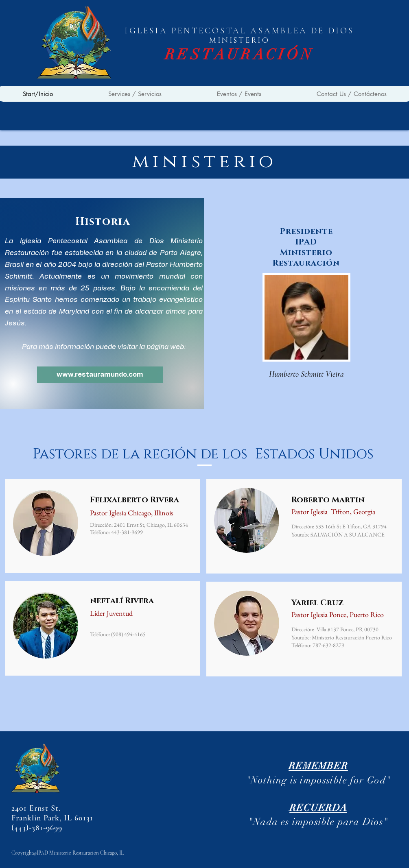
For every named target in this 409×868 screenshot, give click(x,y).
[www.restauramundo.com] (100, 375)
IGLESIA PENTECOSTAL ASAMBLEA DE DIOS (239, 31)
